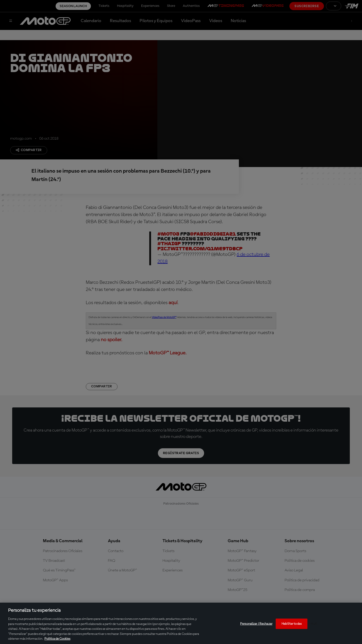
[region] (181, 623)
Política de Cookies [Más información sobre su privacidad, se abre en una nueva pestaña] (57, 639)
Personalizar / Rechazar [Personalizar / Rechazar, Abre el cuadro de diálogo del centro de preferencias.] (256, 624)
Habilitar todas (292, 624)
